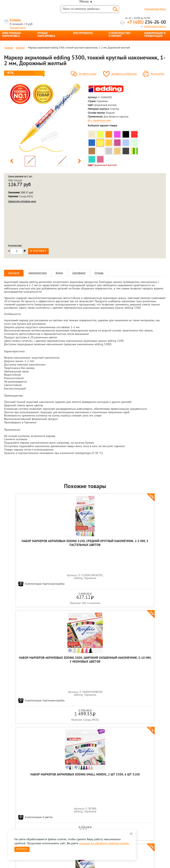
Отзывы (99, 273)
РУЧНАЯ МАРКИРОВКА (46, 35)
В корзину (38, 251)
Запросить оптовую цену (22, 202)
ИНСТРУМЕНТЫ (83, 33)
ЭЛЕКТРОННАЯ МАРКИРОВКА (11, 35)
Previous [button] (12, 162)
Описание (14, 273)
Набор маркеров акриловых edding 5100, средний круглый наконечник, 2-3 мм (58, 662)
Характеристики (37, 273)
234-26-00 (146, 23)
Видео (59, 273)
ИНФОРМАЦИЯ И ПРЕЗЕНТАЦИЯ (155, 35)
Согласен (22, 849)
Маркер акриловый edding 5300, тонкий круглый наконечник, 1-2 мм (112, 662)
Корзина (15, 20)
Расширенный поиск (155, 9)
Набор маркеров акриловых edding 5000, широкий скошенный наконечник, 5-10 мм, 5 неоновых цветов (85, 547)
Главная (9, 48)
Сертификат (79, 273)
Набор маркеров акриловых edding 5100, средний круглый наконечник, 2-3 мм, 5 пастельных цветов (32, 547)
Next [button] (79, 162)
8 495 (25, 799)
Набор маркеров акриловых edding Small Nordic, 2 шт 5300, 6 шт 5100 (138, 545)
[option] (46, 118)
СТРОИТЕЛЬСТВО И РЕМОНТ (119, 35)
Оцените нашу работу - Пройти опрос (42, 808)
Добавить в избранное (124, 74)
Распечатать (158, 74)
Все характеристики (99, 121)
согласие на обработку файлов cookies (104, 844)
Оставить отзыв (88, 74)
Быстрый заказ (18, 28)
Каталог (20, 48)
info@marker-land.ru (155, 27)
